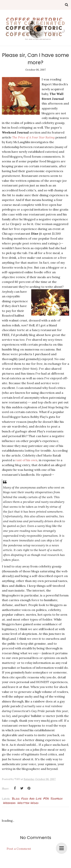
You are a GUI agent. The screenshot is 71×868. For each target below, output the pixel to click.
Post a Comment (19, 849)
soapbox (57, 798)
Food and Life (31, 798)
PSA (46, 798)
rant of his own (26, 460)
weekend (9, 803)
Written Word (28, 803)
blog (16, 798)
